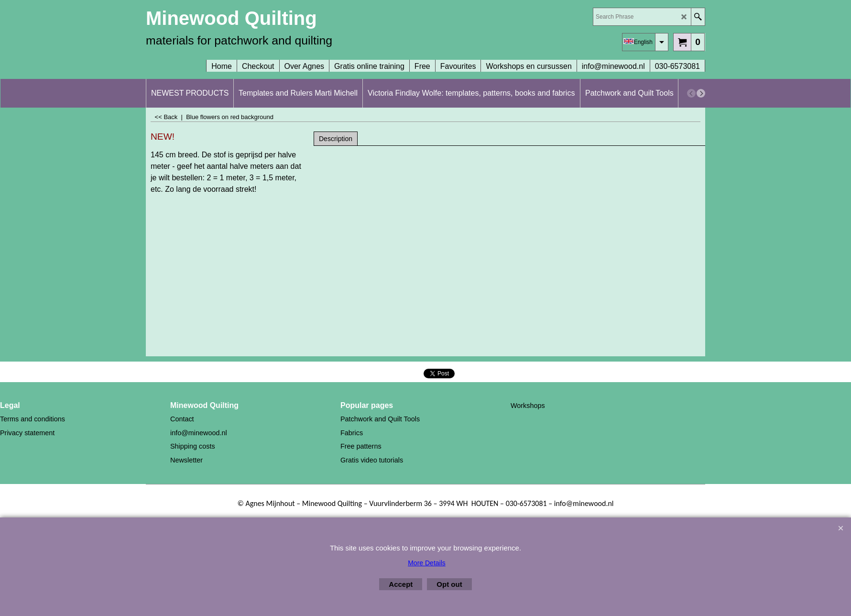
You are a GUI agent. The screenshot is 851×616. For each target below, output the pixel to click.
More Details (427, 563)
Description (336, 139)
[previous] (691, 93)
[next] (701, 93)
